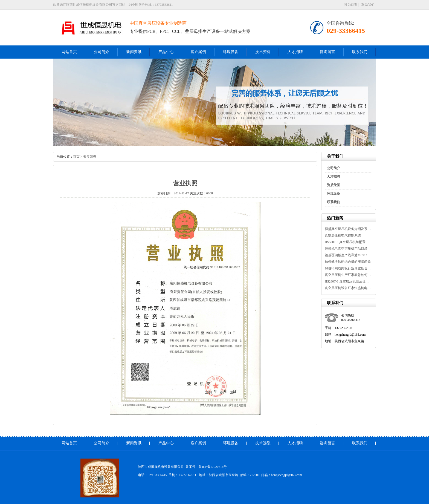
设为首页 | (351, 5)
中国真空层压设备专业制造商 (158, 23)
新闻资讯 (134, 52)
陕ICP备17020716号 (213, 467)
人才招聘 (295, 52)
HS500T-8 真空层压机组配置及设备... (348, 242)
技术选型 (263, 443)
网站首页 (69, 52)
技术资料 (263, 52)
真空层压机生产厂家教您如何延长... (348, 275)
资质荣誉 (334, 185)
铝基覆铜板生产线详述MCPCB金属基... (348, 255)
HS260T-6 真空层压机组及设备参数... (348, 281)
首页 (76, 157)
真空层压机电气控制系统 (343, 235)
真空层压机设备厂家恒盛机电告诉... (348, 288)
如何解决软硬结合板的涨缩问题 (348, 262)
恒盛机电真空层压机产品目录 (346, 249)
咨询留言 (327, 52)
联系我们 (368, 5)
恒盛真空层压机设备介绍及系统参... (348, 229)
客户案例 (198, 52)
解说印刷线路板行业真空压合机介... (348, 268)
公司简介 (102, 52)
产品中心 (166, 52)
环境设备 (231, 52)
